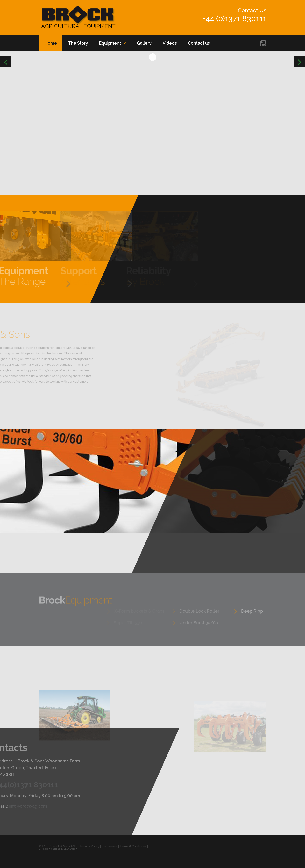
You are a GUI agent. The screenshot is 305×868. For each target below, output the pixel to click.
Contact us (199, 43)
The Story (78, 43)
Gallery (144, 43)
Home (51, 43)
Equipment (110, 43)
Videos (170, 43)
